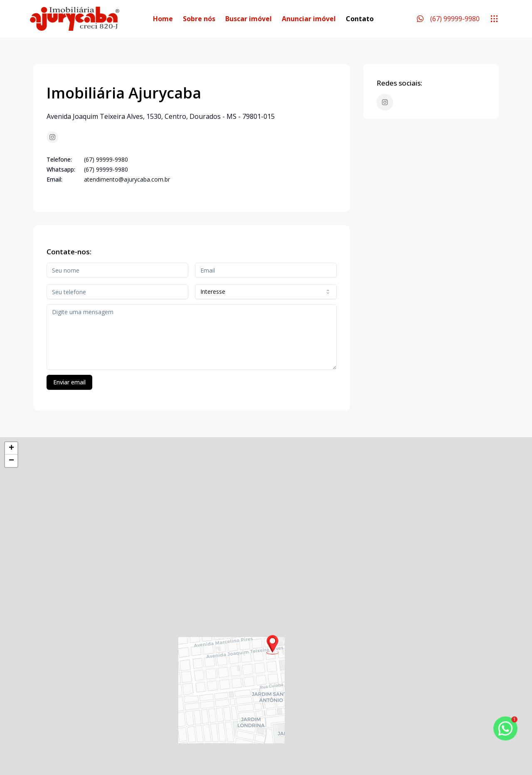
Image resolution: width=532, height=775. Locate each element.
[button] (272, 645)
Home (163, 19)
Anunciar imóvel (309, 19)
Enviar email (69, 382)
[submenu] (494, 19)
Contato (360, 19)
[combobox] (266, 292)
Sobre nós (199, 19)
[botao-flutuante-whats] (505, 728)
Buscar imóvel (249, 19)
